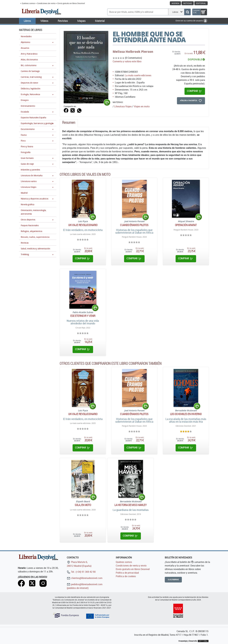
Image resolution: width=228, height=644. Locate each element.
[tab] (69, 123)
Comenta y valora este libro (127, 61)
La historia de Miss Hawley (131, 505)
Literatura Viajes (123, 106)
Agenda (175, 3)
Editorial (201, 3)
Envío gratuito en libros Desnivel (71, 3)
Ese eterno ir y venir (83, 316)
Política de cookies (126, 576)
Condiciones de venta (46, 3)
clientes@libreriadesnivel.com (85, 578)
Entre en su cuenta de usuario (191, 21)
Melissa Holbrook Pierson (133, 52)
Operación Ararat (186, 225)
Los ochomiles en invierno (186, 414)
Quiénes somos (28, 3)
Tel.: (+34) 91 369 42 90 (81, 572)
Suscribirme (173, 580)
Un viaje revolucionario (83, 225)
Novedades (26, 36)
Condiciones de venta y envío (131, 566)
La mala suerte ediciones (138, 75)
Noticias (188, 3)
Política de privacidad (127, 573)
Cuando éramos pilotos (134, 225)
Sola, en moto (83, 505)
